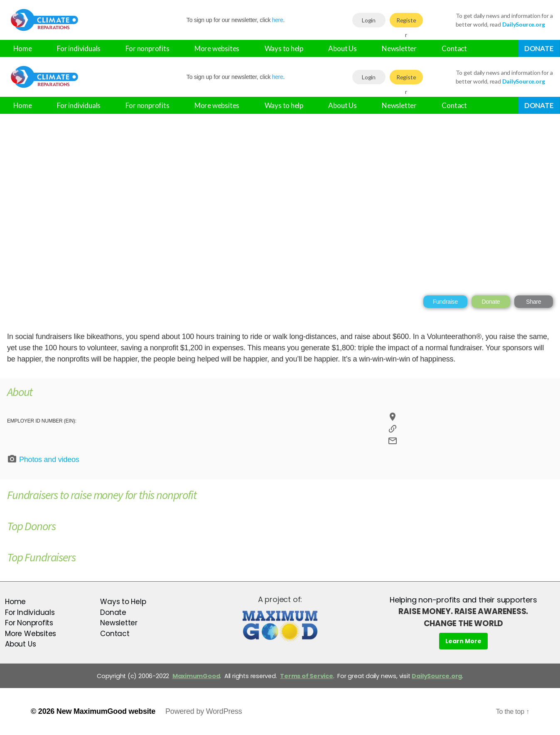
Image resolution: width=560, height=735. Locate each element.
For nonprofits (147, 48)
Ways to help (284, 48)
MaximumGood (196, 676)
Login (369, 20)
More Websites (31, 634)
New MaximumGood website (106, 711)
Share (533, 302)
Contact (454, 48)
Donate (539, 48)
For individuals (79, 48)
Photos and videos (43, 459)
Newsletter (399, 48)
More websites (217, 48)
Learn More (463, 641)
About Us (342, 48)
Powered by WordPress (204, 711)
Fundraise (445, 302)
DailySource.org (437, 676)
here (277, 20)
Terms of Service (307, 676)
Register (406, 22)
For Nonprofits (29, 623)
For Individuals (30, 612)
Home (23, 48)
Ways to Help (123, 602)
